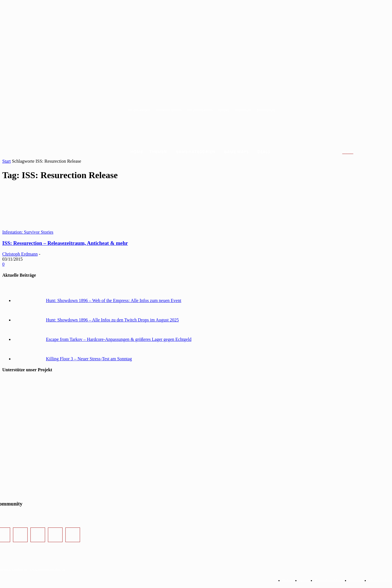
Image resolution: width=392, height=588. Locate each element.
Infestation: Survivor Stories (28, 232)
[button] (354, 152)
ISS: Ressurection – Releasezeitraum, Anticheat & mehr (65, 243)
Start (6, 161)
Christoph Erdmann (20, 254)
